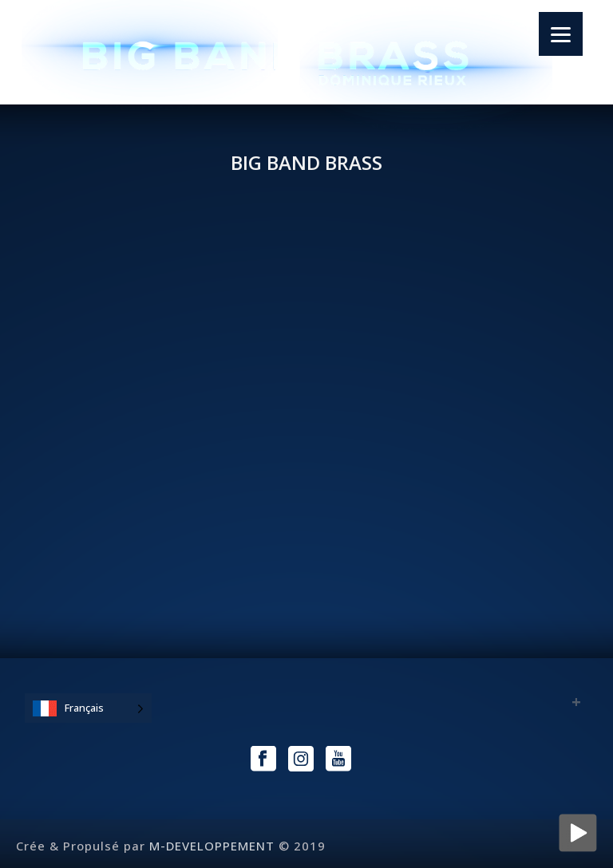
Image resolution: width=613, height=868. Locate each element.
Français (84, 708)
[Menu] (561, 34)
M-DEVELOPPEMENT (212, 846)
